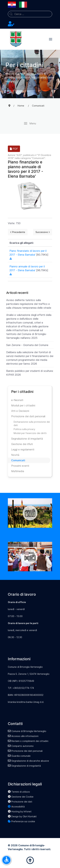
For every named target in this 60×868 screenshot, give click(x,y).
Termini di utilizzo (19, 792)
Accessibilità (16, 807)
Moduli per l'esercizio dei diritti (30, 433)
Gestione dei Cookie (21, 797)
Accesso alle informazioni (23, 736)
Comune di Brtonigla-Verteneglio (27, 731)
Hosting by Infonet (20, 811)
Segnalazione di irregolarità (27, 439)
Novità (15, 455)
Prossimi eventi (20, 466)
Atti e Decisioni (20, 411)
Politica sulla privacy (24, 429)
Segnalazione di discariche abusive (28, 761)
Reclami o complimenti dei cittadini (28, 741)
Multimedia (18, 471)
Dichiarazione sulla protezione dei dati (32, 423)
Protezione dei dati (20, 802)
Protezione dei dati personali (28, 416)
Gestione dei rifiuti (22, 444)
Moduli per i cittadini (23, 405)
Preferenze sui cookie (21, 821)
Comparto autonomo (21, 746)
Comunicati (38, 158)
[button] (51, 39)
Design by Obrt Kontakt (22, 816)
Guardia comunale (19, 756)
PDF (14, 149)
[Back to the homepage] (16, 39)
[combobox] (30, 14)
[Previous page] (18, 232)
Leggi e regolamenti (23, 449)
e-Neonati (17, 400)
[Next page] (43, 232)
